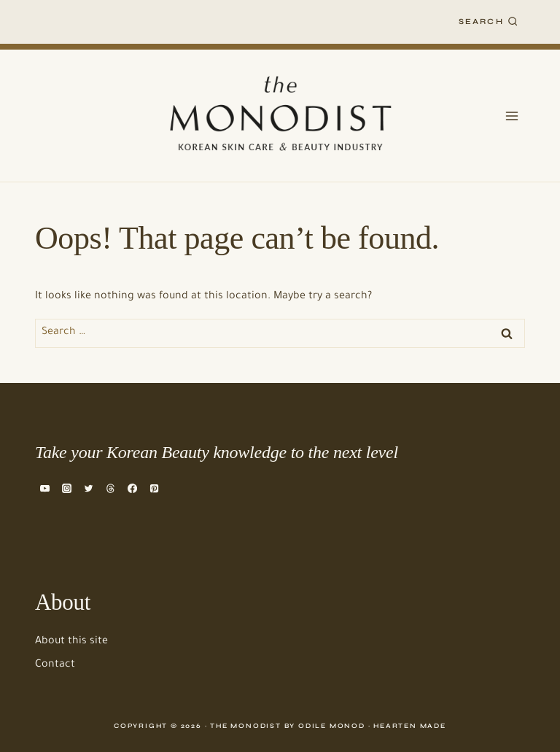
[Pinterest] (155, 488)
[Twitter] (88, 488)
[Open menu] (512, 116)
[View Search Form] (489, 22)
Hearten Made (410, 726)
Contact (55, 665)
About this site (71, 642)
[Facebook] (133, 488)
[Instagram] (66, 488)
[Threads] (110, 488)
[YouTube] (44, 488)
